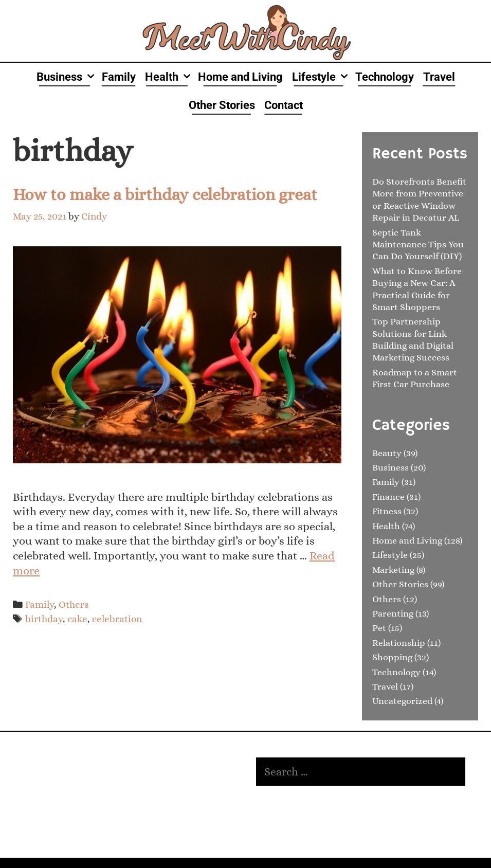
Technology (385, 77)
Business (67, 77)
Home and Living (240, 77)
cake (77, 619)
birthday (44, 619)
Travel (439, 77)
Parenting (393, 613)
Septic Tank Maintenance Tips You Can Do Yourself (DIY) (418, 245)
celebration (117, 619)
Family (119, 77)
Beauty (387, 453)
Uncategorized (402, 701)
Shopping (392, 657)
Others (74, 604)
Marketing (393, 570)
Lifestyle (321, 77)
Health (169, 77)
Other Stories (222, 105)
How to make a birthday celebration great (165, 194)
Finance (388, 497)
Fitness (387, 511)
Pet (379, 628)
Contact (284, 105)
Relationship (399, 643)
